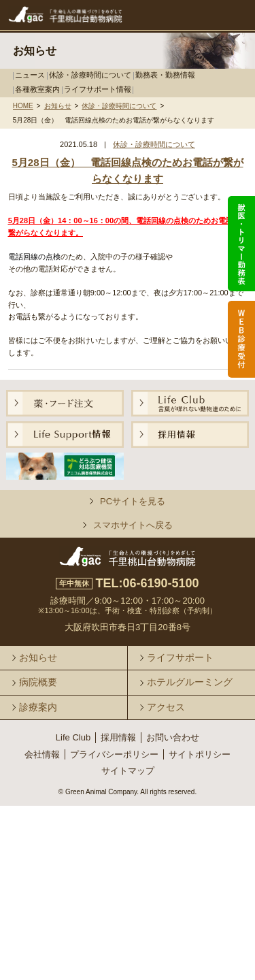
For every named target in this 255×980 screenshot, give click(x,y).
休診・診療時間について (90, 75)
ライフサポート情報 (98, 89)
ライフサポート (180, 657)
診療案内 (38, 707)
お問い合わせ (173, 737)
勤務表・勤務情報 (165, 75)
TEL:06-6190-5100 (147, 583)
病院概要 (38, 682)
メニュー (226, 16)
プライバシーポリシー (114, 754)
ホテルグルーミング (190, 682)
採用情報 (118, 737)
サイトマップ (128, 771)
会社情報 (42, 754)
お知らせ (58, 106)
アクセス (166, 707)
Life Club (73, 737)
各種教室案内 (37, 89)
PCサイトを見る (133, 501)
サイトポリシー (200, 754)
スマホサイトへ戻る (133, 525)
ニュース (30, 75)
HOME (23, 106)
